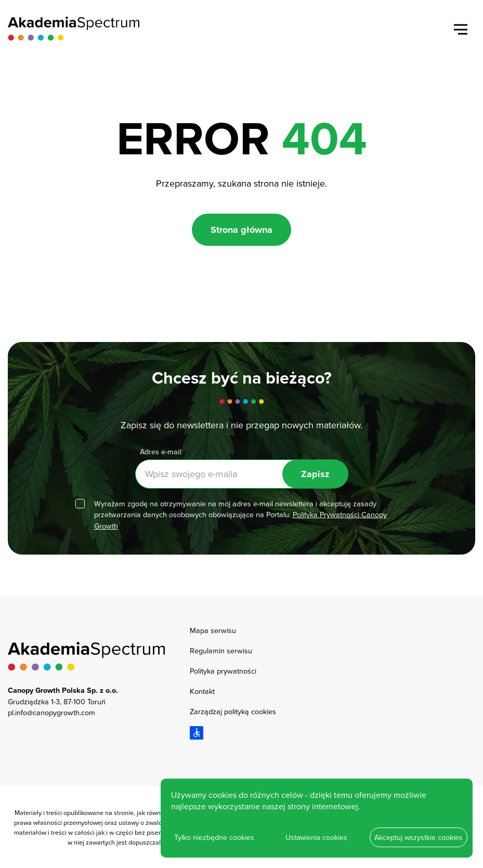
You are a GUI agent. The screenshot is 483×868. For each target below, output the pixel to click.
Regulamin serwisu (221, 650)
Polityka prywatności (223, 671)
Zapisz (315, 474)
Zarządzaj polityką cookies (233, 711)
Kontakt (202, 691)
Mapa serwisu (213, 630)
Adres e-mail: (161, 451)
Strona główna (241, 230)
